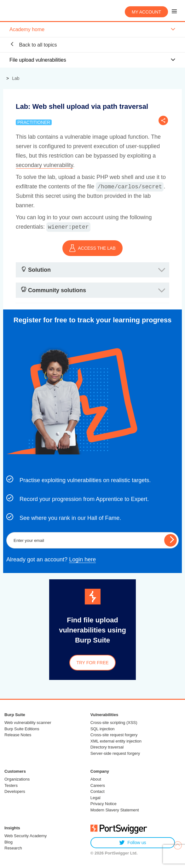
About (96, 779)
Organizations (17, 779)
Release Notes (18, 735)
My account (146, 12)
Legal (95, 798)
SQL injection (103, 729)
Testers (11, 785)
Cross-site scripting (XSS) (114, 723)
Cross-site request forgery (114, 735)
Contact (98, 791)
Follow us (133, 843)
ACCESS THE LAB (92, 248)
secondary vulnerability (44, 165)
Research (13, 848)
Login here (82, 559)
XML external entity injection (116, 741)
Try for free (92, 663)
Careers (98, 785)
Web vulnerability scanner (28, 723)
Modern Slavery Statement (115, 810)
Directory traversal (107, 747)
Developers (15, 791)
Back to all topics (33, 45)
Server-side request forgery (115, 753)
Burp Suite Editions (22, 729)
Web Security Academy (26, 836)
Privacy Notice (104, 804)
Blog (9, 842)
